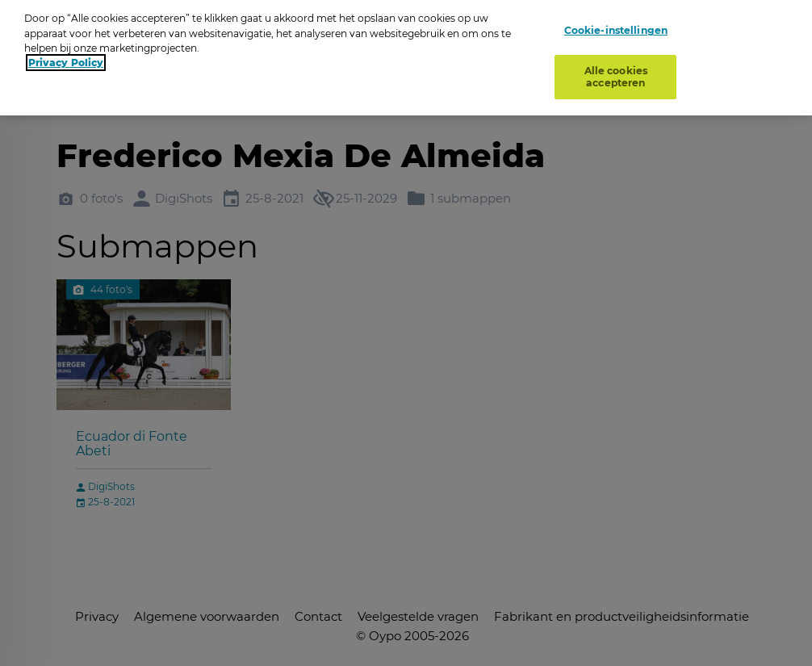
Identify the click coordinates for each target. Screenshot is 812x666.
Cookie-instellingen (616, 25)
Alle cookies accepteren (616, 72)
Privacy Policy (66, 58)
